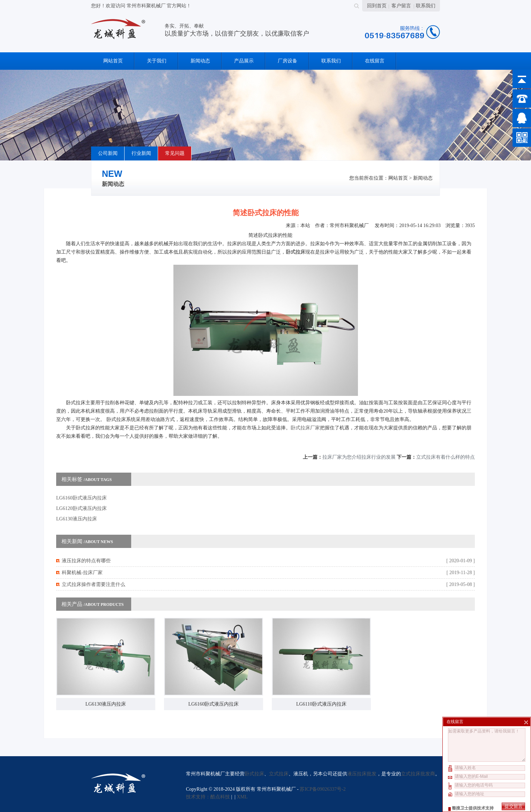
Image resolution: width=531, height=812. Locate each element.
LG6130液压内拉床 (77, 519)
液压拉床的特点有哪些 (86, 561)
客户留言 (401, 6)
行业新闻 (141, 153)
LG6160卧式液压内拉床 (81, 498)
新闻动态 (200, 61)
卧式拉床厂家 (305, 428)
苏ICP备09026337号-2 (323, 789)
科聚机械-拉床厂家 (82, 573)
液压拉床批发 (362, 774)
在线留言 (375, 61)
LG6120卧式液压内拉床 (81, 508)
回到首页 (377, 6)
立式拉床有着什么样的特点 (446, 457)
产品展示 (244, 61)
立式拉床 (279, 774)
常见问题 (175, 153)
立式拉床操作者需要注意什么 (94, 584)
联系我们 (426, 6)
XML (242, 797)
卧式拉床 (254, 774)
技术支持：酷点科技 (208, 797)
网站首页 (113, 61)
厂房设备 (287, 61)
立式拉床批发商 (418, 774)
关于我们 (157, 61)
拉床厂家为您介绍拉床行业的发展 (359, 457)
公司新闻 (108, 153)
